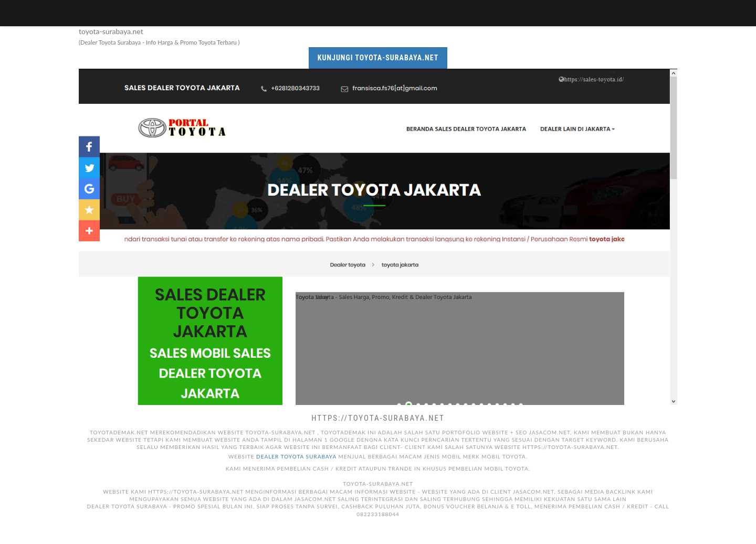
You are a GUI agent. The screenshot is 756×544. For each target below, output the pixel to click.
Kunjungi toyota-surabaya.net (378, 58)
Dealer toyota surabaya (296, 456)
